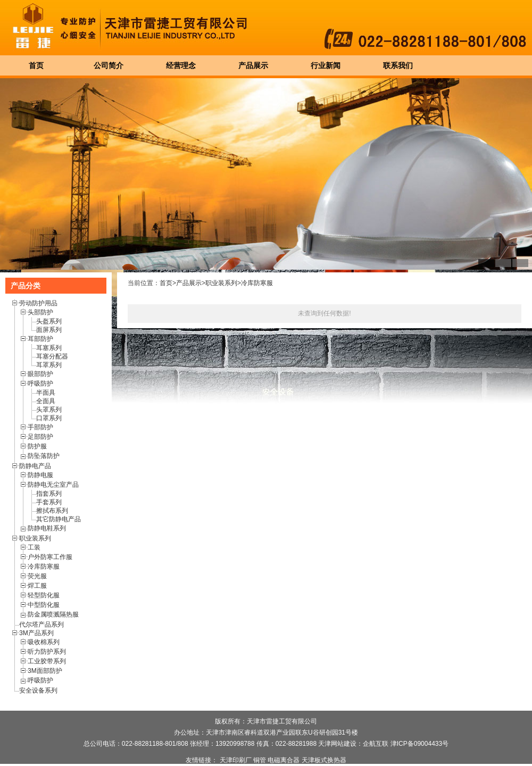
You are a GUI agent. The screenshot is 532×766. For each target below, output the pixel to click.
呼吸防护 (40, 384)
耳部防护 (40, 339)
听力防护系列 (47, 652)
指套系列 (49, 494)
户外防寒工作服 (50, 557)
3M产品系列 (36, 633)
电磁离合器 (284, 760)
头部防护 (40, 312)
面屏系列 (49, 330)
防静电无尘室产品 (53, 485)
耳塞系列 (49, 348)
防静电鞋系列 (47, 528)
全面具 (46, 401)
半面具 (46, 393)
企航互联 (376, 744)
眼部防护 (40, 374)
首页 (166, 283)
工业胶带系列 (47, 661)
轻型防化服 (44, 595)
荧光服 (37, 576)
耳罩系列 (49, 365)
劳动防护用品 (38, 303)
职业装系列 (35, 538)
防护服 (37, 446)
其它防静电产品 (59, 519)
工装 (34, 547)
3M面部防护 (45, 671)
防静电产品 (35, 466)
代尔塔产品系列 (41, 625)
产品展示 (189, 283)
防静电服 (40, 475)
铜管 (260, 760)
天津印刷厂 (236, 760)
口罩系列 (49, 418)
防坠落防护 (44, 456)
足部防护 (40, 437)
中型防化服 (44, 605)
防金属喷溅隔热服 (53, 614)
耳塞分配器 (52, 356)
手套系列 (49, 502)
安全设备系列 (38, 690)
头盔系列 (49, 321)
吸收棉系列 (44, 642)
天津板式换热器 (324, 760)
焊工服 (37, 586)
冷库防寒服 (44, 567)
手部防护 (40, 427)
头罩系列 (49, 410)
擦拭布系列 (52, 511)
